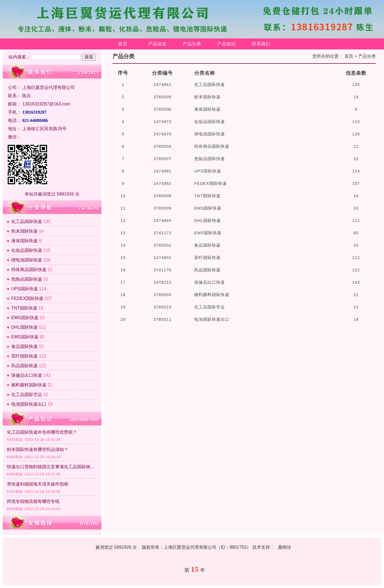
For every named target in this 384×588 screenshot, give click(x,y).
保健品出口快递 (27, 375)
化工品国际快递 (27, 221)
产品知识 (227, 44)
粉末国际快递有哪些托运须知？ (38, 449)
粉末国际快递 (24, 231)
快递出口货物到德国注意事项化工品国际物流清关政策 (52, 467)
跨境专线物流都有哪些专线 (33, 501)
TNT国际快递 (24, 308)
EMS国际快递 (25, 318)
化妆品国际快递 (27, 250)
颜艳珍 (285, 547)
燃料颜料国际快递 (29, 385)
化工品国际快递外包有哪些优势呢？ (42, 432)
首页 (123, 44)
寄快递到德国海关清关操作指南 (38, 484)
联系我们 (261, 44)
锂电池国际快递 (27, 260)
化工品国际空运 (27, 395)
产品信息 (157, 44)
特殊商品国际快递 (29, 270)
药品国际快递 (24, 366)
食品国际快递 (24, 346)
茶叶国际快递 (24, 356)
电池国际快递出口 (29, 404)
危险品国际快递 (27, 279)
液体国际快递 (24, 241)
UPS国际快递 (25, 289)
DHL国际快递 (24, 327)
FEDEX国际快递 (27, 298)
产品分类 (192, 44)
